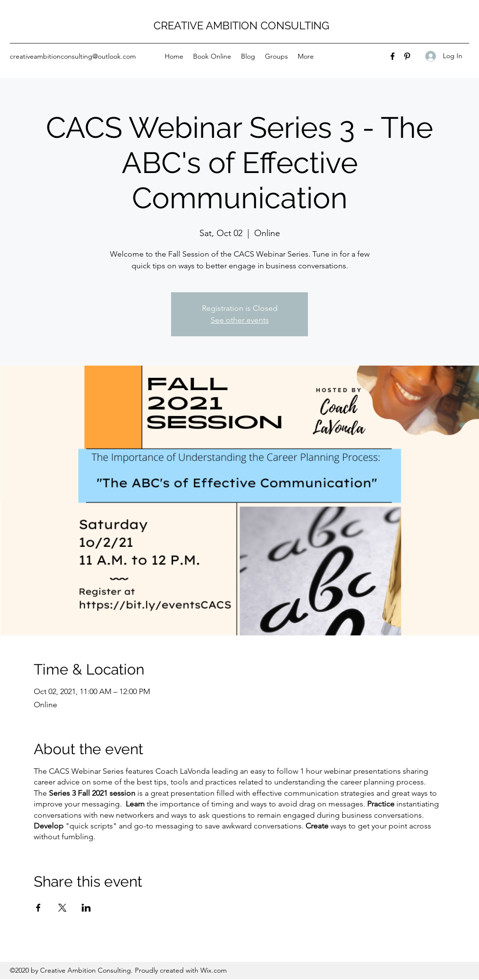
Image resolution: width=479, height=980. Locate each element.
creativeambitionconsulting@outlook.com (73, 56)
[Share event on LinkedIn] (86, 908)
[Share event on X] (62, 908)
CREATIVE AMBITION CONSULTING (241, 25)
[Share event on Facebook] (38, 908)
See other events (240, 320)
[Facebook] (392, 56)
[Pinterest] (407, 56)
